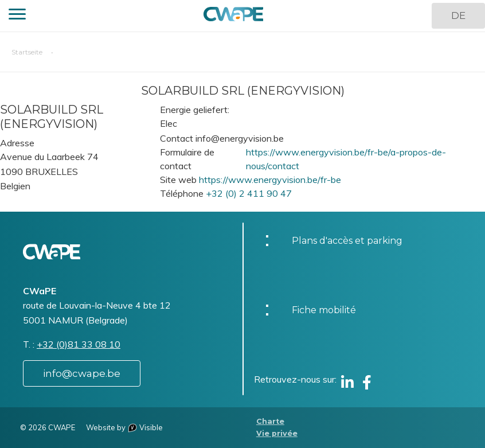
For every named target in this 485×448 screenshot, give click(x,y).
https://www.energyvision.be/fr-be (270, 180)
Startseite (27, 52)
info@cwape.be (82, 373)
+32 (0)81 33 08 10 (79, 344)
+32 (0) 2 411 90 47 (249, 193)
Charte (270, 421)
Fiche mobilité (324, 310)
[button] (17, 16)
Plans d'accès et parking (347, 241)
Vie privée (277, 433)
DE (458, 15)
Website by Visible (124, 427)
